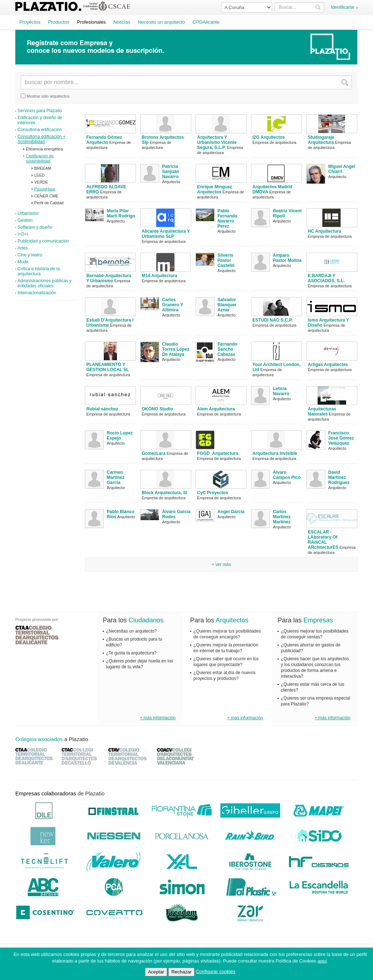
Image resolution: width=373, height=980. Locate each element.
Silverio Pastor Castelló (226, 260)
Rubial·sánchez (102, 409)
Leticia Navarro (281, 391)
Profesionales (91, 22)
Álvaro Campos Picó (287, 475)
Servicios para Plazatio (40, 111)
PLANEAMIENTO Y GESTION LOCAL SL (108, 367)
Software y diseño (35, 227)
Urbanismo (28, 213)
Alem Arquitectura (216, 409)
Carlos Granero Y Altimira (173, 305)
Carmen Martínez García (116, 477)
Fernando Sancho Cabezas (227, 349)
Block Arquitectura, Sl (164, 493)
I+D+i (23, 234)
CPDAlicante (206, 22)
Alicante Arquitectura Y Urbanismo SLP (166, 234)
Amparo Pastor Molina (287, 258)
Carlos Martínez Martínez (282, 517)
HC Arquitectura (325, 231)
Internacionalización (37, 293)
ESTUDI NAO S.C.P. (272, 320)
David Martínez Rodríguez (339, 477)
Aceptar (156, 972)
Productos (59, 22)
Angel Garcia (231, 512)
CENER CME (46, 196)
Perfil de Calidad (49, 203)
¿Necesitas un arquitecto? (131, 631)
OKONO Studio (157, 409)
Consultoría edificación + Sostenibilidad (42, 139)
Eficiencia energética (44, 149)
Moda (23, 262)
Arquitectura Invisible (275, 453)
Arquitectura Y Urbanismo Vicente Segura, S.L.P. (217, 142)
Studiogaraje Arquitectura (321, 140)
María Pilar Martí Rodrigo (121, 213)
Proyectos (30, 22)
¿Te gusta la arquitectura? (131, 653)
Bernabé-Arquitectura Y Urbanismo (109, 278)
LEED (40, 175)
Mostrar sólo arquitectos (45, 96)
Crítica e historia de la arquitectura (39, 271)
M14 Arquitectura (160, 276)
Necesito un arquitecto (161, 22)
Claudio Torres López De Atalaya (176, 349)
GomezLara (154, 453)
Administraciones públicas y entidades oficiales (44, 283)
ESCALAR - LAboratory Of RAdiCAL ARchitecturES (323, 540)
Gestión (25, 220)
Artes (23, 248)
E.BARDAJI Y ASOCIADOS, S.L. (326, 278)
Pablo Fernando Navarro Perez (227, 219)
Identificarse (343, 7)
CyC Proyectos (213, 493)
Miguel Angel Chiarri (342, 169)
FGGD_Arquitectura (218, 453)
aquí (322, 961)
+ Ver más (221, 564)
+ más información (158, 718)
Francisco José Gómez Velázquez (341, 438)
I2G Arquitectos (269, 137)
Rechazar (181, 972)
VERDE (41, 182)
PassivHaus (45, 189)
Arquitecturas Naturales (322, 412)
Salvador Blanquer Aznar (227, 305)
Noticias (122, 22)
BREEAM (43, 168)
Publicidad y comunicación (43, 241)
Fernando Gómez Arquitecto (104, 140)
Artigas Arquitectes (328, 365)
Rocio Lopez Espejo (120, 436)
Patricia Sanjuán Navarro (171, 172)
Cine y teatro (30, 255)
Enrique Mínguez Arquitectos (215, 189)
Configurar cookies (216, 971)
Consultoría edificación (40, 130)
